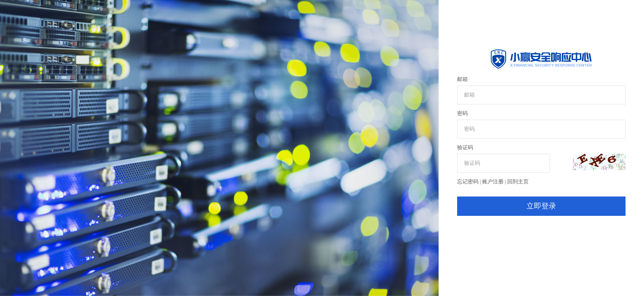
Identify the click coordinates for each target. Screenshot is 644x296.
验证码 (465, 147)
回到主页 (518, 182)
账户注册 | (495, 182)
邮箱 (462, 79)
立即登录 (541, 206)
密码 (462, 113)
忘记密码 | (470, 182)
